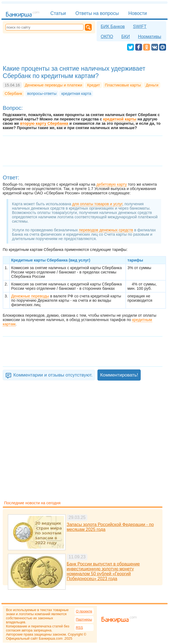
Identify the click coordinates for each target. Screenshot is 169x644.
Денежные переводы (30, 296)
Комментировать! (119, 375)
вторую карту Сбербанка (44, 123)
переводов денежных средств (106, 230)
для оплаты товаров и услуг (97, 204)
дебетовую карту (112, 184)
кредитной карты (120, 119)
